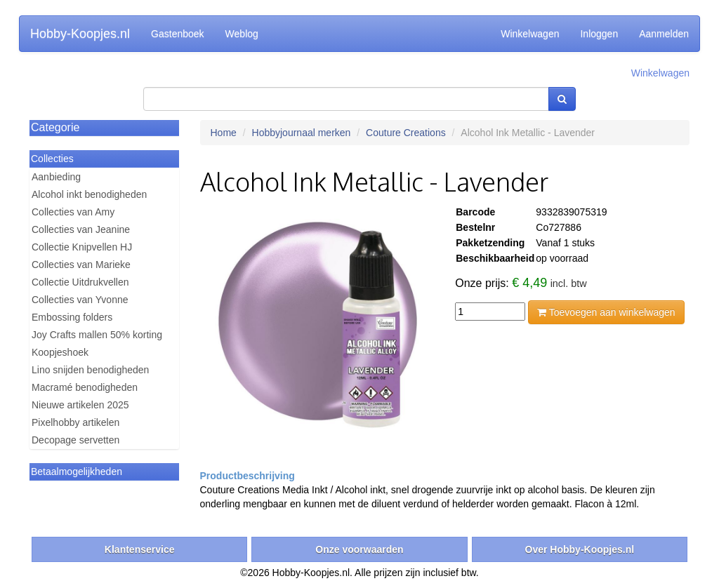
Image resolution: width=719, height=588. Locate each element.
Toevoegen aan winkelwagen (606, 312)
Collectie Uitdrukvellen (80, 282)
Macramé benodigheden (85, 387)
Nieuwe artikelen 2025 (80, 405)
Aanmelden (664, 34)
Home (224, 133)
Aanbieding (56, 177)
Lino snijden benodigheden (90, 370)
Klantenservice (140, 549)
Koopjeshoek (60, 352)
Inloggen (599, 34)
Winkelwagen (530, 34)
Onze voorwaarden (359, 549)
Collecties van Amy (73, 212)
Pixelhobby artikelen (75, 422)
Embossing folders (72, 317)
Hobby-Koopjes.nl (80, 34)
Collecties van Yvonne (80, 300)
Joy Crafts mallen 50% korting (97, 335)
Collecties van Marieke (81, 265)
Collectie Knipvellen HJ (82, 247)
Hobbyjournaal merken (302, 133)
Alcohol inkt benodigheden (89, 194)
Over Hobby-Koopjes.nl (580, 549)
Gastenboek (178, 34)
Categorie (55, 127)
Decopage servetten (75, 440)
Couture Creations (406, 133)
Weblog (242, 34)
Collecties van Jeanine (81, 229)
